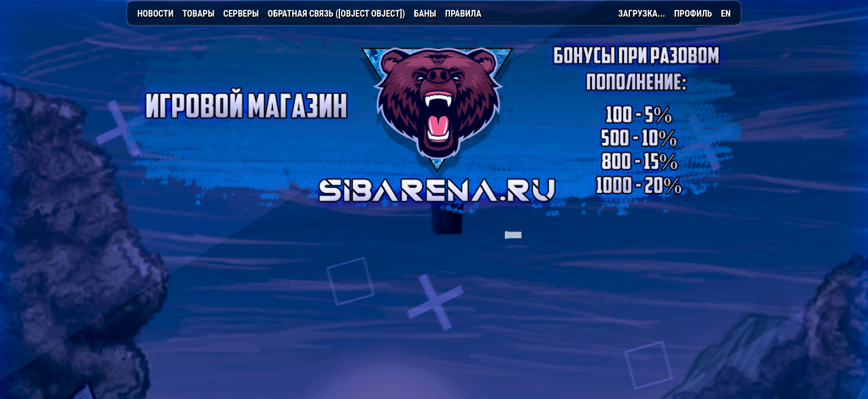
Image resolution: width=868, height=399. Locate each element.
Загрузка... (642, 14)
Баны (425, 14)
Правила (463, 14)
